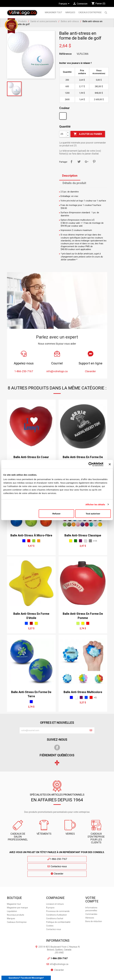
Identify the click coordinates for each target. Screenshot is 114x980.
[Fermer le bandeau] (110, 464)
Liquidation (12, 895)
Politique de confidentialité (58, 906)
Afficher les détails (95, 504)
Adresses (90, 902)
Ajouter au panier (88, 134)
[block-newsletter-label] (54, 730)
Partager (71, 162)
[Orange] (39, 541)
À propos (50, 892)
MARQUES (70, 12)
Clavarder (84, 859)
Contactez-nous (57, 859)
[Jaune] (71, 541)
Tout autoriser (93, 514)
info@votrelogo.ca (59, 948)
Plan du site (90, 968)
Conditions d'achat (55, 903)
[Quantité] (63, 134)
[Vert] (34, 541)
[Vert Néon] (78, 623)
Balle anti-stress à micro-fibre (31, 535)
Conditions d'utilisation (56, 899)
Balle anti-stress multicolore (83, 692)
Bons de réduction (94, 905)
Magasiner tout (54, 12)
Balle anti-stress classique (83, 535)
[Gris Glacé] (85, 541)
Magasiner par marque (17, 892)
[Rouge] (29, 541)
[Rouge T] (31, 623)
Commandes (91, 898)
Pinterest (94, 162)
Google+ (87, 162)
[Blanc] (63, 117)
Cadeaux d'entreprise (90, 12)
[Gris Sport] (90, 541)
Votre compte (92, 884)
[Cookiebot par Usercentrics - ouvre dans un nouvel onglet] (91, 464)
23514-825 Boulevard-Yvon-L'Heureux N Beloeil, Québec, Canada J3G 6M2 (59, 934)
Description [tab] (70, 176)
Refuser (56, 514)
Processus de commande (58, 895)
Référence (65, 54)
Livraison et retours (55, 888)
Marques (11, 903)
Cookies (50, 910)
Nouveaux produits (16, 899)
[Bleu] (24, 541)
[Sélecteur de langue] (65, 4)
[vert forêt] (76, 541)
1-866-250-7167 (30, 859)
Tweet (79, 162)
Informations (58, 925)
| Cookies (63, 971)
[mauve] (80, 541)
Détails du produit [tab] (74, 183)
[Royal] (26, 623)
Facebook (57, 747)
